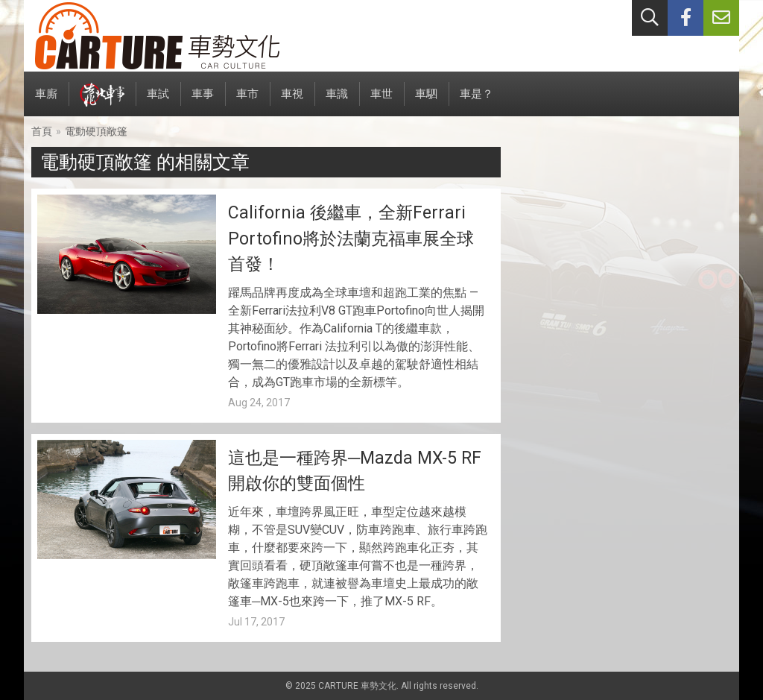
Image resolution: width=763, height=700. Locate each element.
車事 (203, 102)
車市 (247, 102)
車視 (292, 102)
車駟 (426, 102)
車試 (158, 102)
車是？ (477, 102)
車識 (337, 102)
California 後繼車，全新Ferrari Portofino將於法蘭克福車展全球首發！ (351, 239)
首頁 (42, 131)
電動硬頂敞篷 (96, 131)
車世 (381, 102)
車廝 (46, 102)
